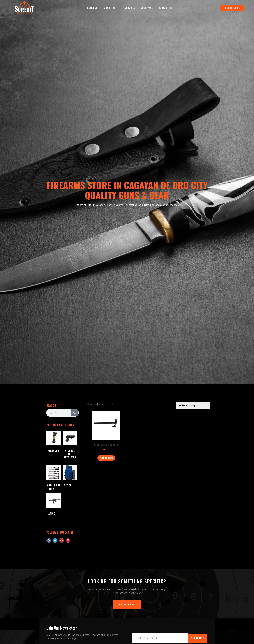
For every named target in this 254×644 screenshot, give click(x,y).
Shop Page (147, 8)
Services (130, 8)
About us (112, 8)
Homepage (93, 8)
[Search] (74, 413)
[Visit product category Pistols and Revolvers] (70, 447)
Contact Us (165, 8)
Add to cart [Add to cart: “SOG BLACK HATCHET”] (106, 458)
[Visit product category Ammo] (54, 505)
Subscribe (198, 638)
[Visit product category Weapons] (54, 444)
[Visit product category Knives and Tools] (54, 479)
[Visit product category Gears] (70, 477)
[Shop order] (193, 406)
